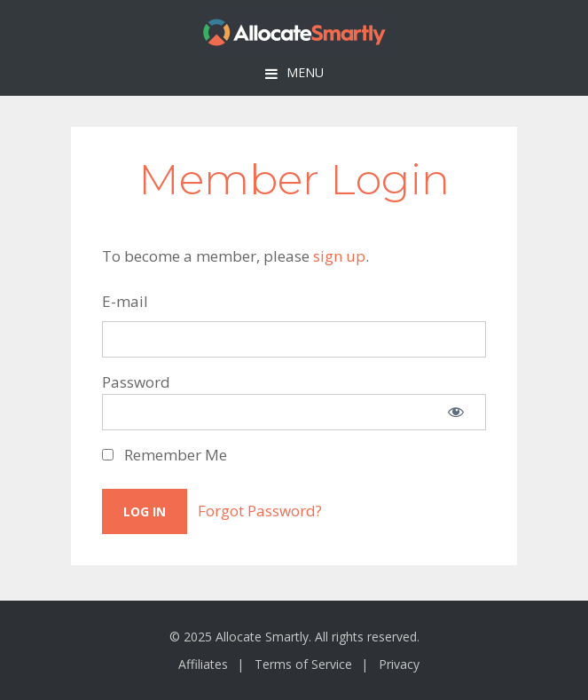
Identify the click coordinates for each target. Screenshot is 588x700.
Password (136, 382)
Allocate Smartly (294, 32)
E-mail (125, 301)
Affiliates (203, 664)
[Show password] (456, 412)
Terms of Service (303, 664)
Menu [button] (305, 72)
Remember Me (165, 455)
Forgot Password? (260, 511)
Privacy (399, 664)
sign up (339, 256)
